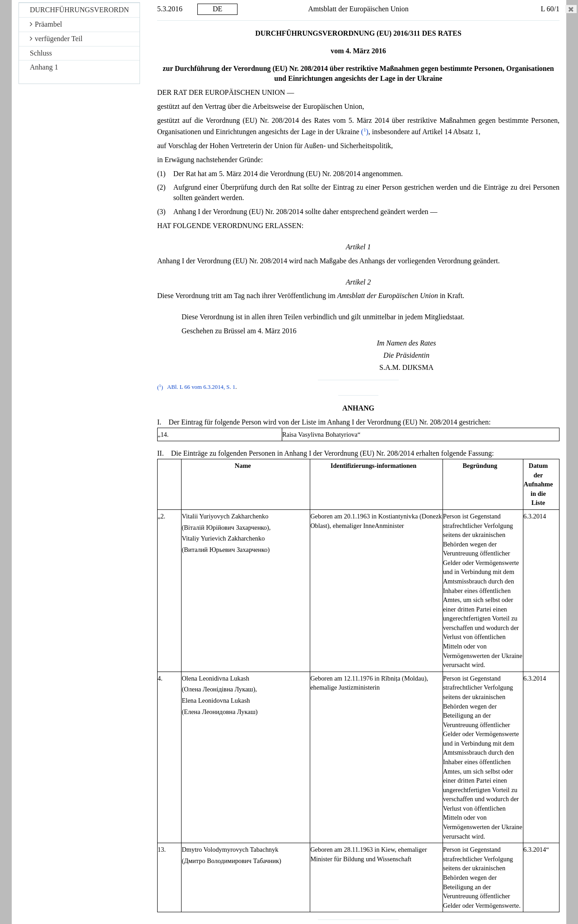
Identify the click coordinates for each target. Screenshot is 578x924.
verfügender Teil (56, 39)
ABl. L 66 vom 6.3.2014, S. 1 (201, 387)
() (365, 132)
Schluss (41, 53)
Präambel (46, 24)
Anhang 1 (44, 67)
